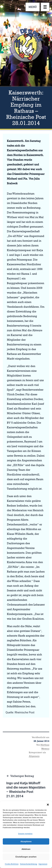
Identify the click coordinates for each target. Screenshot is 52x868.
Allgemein (34, 756)
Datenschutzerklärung (29, 864)
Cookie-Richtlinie (12, 864)
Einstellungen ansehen (26, 857)
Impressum (43, 864)
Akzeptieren (26, 842)
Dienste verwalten (25, 834)
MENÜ (33, 7)
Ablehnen (26, 849)
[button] (48, 805)
